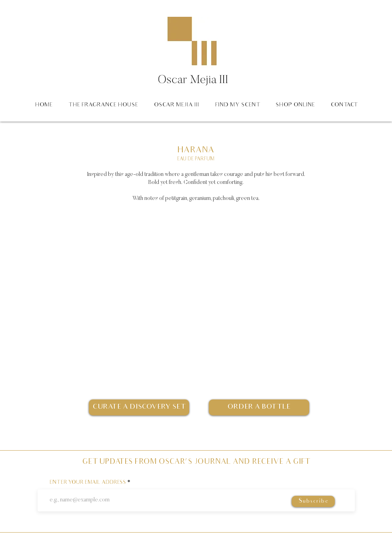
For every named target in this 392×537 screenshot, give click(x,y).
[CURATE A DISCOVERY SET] (139, 407)
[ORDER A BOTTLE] (259, 407)
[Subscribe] (313, 501)
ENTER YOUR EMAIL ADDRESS (88, 483)
